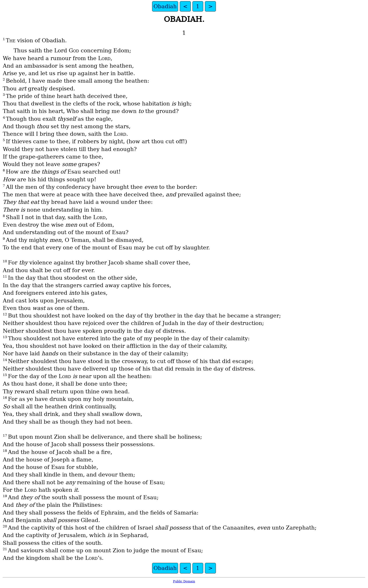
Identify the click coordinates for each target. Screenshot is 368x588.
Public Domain (184, 581)
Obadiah (165, 6)
